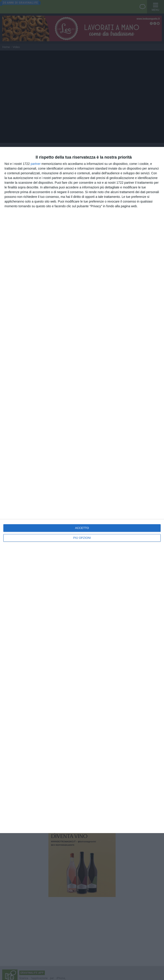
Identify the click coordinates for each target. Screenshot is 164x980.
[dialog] (82, 490)
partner (36, 164)
